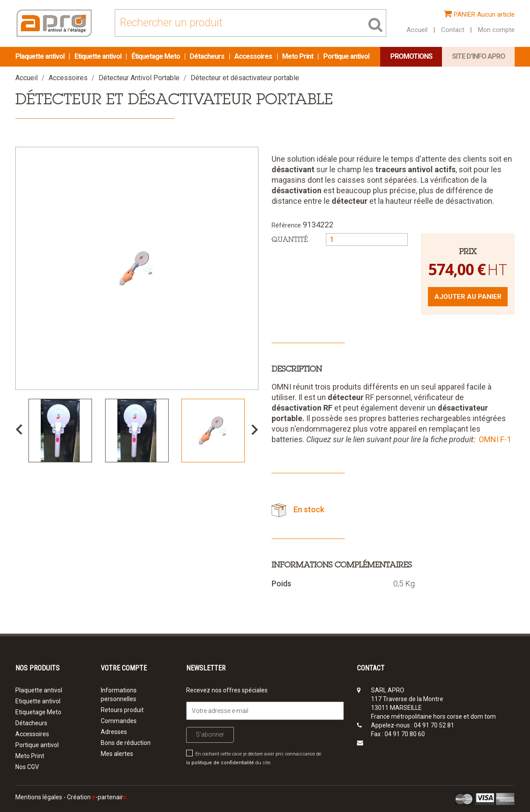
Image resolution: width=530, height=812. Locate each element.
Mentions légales (39, 797)
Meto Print (298, 56)
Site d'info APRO (479, 56)
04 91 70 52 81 (434, 725)
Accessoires (254, 56)
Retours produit (122, 710)
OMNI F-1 (495, 439)
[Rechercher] (251, 23)
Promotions (411, 56)
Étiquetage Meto (156, 56)
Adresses (114, 732)
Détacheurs (208, 56)
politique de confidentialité (223, 763)
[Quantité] (367, 239)
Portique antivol (346, 56)
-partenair (109, 797)
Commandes (119, 721)
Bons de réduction (126, 743)
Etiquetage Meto (38, 712)
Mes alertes (117, 754)
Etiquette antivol (99, 56)
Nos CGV (27, 767)
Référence (286, 225)
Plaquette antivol (41, 56)
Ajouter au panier (468, 297)
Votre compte (124, 668)
